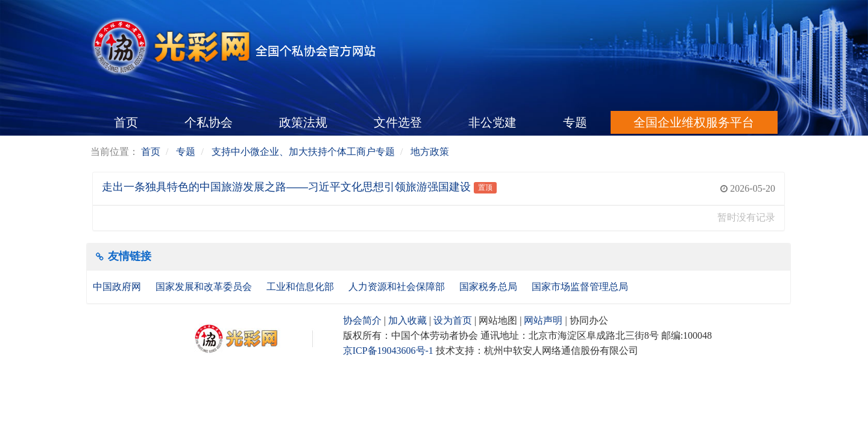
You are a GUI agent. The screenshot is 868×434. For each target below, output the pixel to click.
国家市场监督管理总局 (580, 287)
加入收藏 (407, 320)
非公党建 (492, 122)
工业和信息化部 (301, 287)
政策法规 (303, 122)
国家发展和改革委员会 (205, 287)
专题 (575, 122)
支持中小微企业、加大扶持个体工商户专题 (303, 152)
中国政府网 (118, 287)
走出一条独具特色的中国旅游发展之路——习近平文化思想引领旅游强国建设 (286, 187)
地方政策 (430, 152)
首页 (126, 122)
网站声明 (543, 320)
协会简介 (362, 320)
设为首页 (453, 320)
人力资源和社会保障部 (398, 287)
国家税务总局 (489, 287)
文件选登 (398, 122)
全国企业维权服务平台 (694, 122)
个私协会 (209, 122)
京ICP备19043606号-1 (388, 351)
